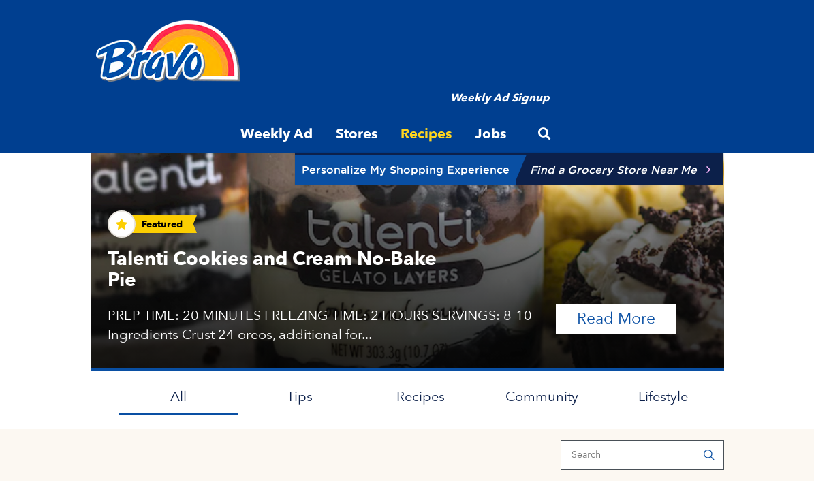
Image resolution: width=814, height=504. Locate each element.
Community (542, 397)
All (178, 397)
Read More (627, 318)
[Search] (642, 455)
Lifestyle (663, 397)
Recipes (421, 397)
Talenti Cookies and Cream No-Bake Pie (272, 269)
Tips (300, 397)
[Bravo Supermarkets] (169, 51)
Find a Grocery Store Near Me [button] (613, 170)
